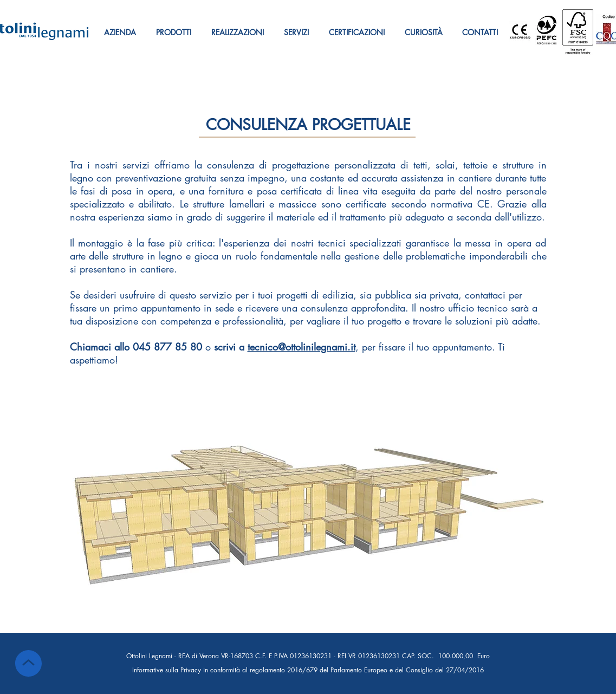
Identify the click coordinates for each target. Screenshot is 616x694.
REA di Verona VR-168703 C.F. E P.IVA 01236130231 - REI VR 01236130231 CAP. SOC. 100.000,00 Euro (334, 656)
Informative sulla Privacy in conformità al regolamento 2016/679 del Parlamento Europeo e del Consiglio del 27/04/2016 (308, 670)
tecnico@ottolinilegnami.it (301, 347)
